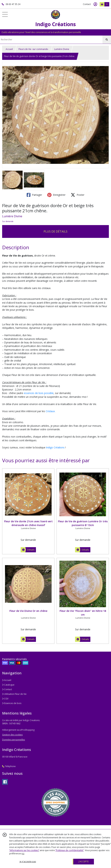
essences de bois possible (39, 393)
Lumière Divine (62, 49)
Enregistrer (56, 195)
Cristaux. (51, 411)
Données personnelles (14, 740)
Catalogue (8, 685)
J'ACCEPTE (84, 862)
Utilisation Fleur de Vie (14, 694)
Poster (78, 195)
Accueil (9, 49)
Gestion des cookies (12, 735)
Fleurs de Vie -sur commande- (34, 49)
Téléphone (9, 766)
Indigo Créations (55, 447)
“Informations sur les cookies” (24, 850)
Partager (34, 195)
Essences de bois (12, 703)
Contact (87, 4)
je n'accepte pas (28, 862)
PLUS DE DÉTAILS (55, 231)
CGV (5, 699)
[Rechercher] (107, 40)
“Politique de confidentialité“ (70, 850)
